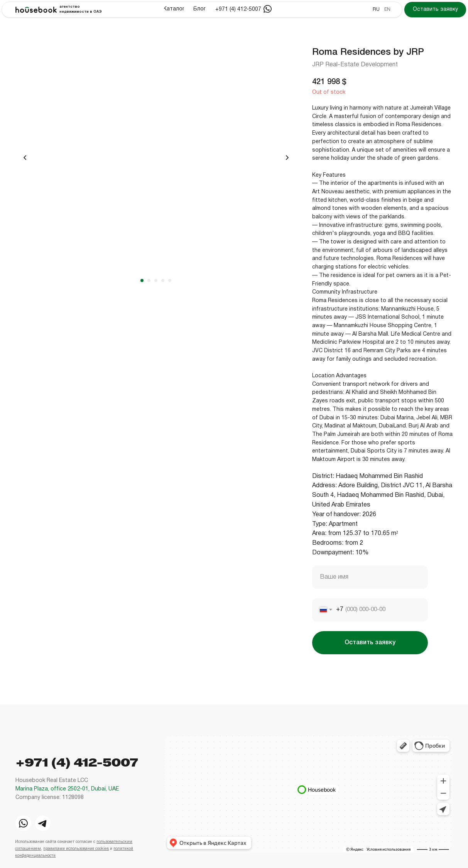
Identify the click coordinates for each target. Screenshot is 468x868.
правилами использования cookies (76, 849)
